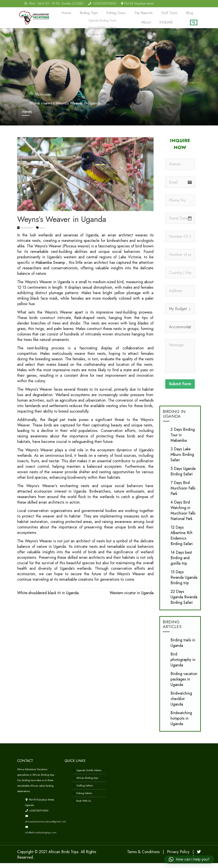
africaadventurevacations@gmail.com (46, 826)
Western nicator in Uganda (132, 598)
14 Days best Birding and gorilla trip (181, 563)
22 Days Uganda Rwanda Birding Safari (184, 602)
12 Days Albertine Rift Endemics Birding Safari (182, 540)
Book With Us (84, 806)
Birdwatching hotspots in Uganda (181, 723)
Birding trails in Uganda (183, 648)
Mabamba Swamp (50, 267)
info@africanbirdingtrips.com (41, 837)
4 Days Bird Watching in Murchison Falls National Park (183, 515)
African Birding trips (87, 783)
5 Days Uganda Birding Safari (183, 476)
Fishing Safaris (84, 798)
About (190, 14)
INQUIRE (168, 26)
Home (72, 14)
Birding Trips (91, 14)
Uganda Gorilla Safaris (89, 775)
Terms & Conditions (143, 857)
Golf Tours (160, 14)
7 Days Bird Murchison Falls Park (183, 493)
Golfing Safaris (85, 790)
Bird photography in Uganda (183, 665)
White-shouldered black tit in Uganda (48, 598)
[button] (189, 859)
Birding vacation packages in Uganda (184, 684)
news (42, 233)
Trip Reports (138, 14)
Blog (177, 14)
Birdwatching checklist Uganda (181, 704)
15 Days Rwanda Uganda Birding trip (184, 582)
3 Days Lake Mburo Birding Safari (182, 459)
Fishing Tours (114, 14)
